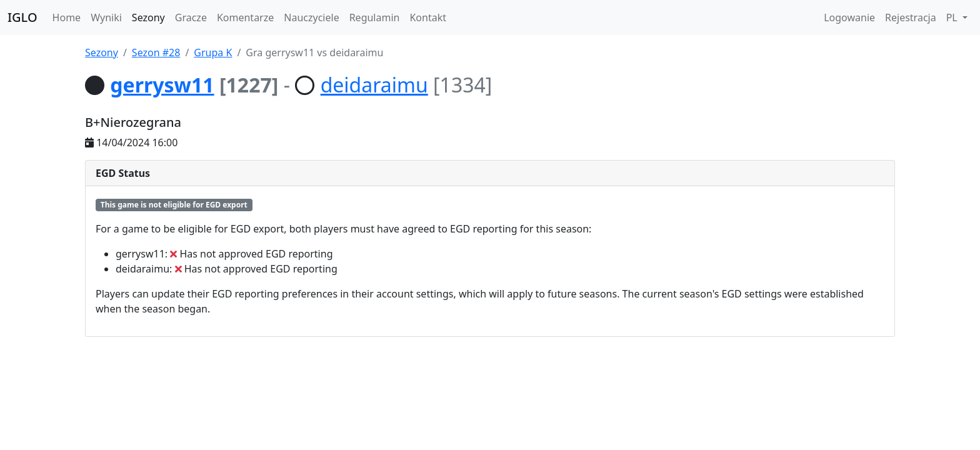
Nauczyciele (311, 17)
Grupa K (213, 52)
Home (67, 17)
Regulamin (375, 17)
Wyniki (106, 17)
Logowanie (849, 17)
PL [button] (953, 17)
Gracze (191, 17)
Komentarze (245, 17)
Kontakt (428, 17)
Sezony (148, 17)
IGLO (22, 17)
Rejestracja (911, 17)
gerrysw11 (162, 85)
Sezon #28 (156, 52)
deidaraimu (374, 85)
